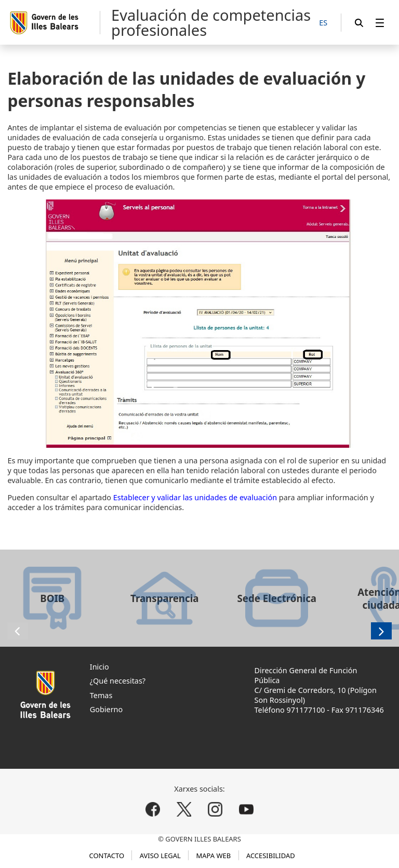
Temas (101, 695)
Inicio (99, 667)
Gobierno (106, 709)
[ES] (323, 23)
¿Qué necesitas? (118, 681)
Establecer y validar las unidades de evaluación (195, 497)
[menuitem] (380, 23)
